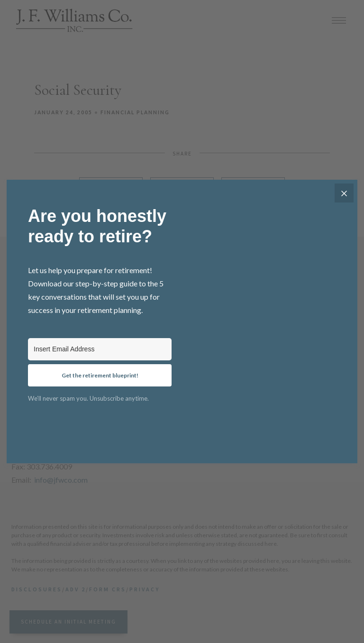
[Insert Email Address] (100, 349)
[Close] (344, 193)
